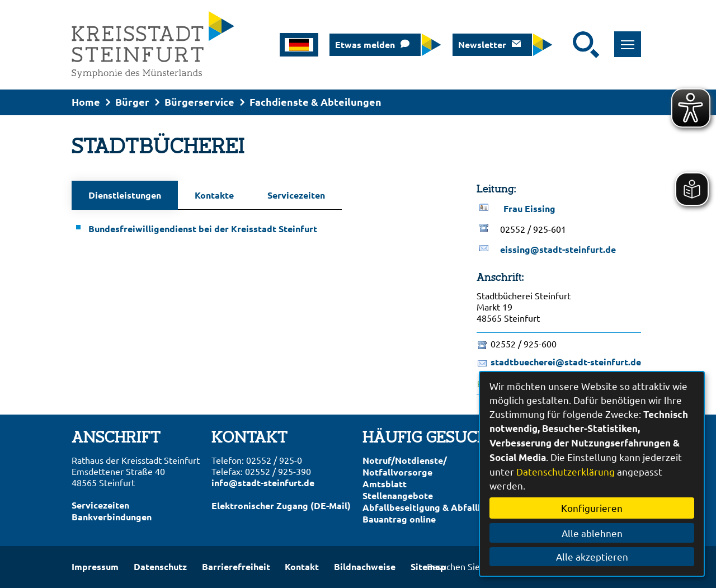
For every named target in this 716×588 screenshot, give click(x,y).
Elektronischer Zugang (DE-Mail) (281, 505)
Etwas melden (365, 44)
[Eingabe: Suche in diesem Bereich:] (566, 45)
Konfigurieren (592, 508)
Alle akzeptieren (592, 556)
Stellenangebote (398, 495)
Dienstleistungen (125, 195)
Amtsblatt (385, 484)
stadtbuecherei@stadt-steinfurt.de (566, 362)
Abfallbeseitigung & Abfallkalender (439, 507)
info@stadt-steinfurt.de (263, 483)
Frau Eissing (529, 208)
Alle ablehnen (592, 533)
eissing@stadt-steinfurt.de (558, 249)
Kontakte (214, 195)
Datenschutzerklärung (566, 471)
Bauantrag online (399, 519)
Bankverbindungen (112, 517)
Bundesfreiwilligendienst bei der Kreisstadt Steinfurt (203, 229)
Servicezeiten (296, 195)
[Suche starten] (586, 45)
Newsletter (482, 44)
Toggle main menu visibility (631, 38)
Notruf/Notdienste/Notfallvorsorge (405, 466)
